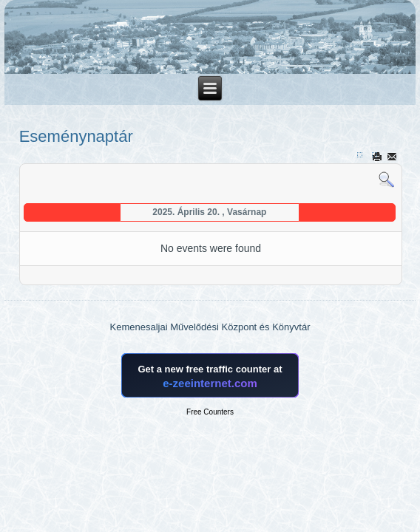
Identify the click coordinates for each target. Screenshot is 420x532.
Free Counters (210, 412)
